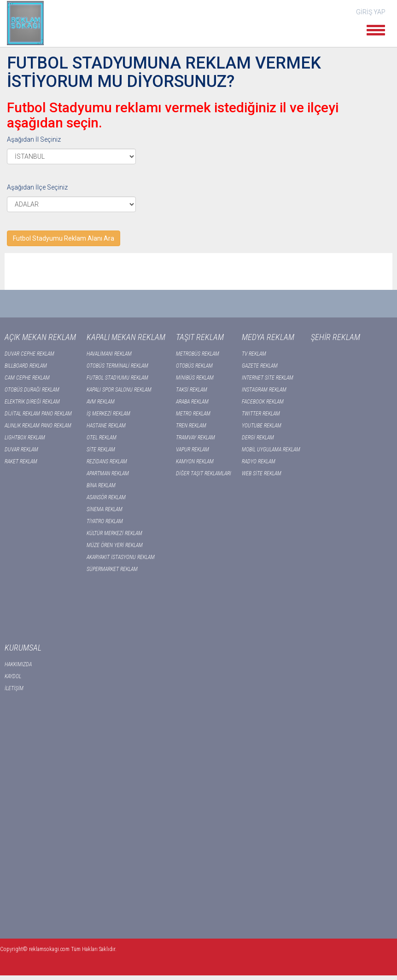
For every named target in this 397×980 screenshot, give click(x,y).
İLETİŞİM (14, 688)
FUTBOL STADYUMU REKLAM (117, 378)
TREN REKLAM (191, 426)
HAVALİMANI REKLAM (109, 354)
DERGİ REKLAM (258, 438)
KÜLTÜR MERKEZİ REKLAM (114, 533)
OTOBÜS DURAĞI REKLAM (32, 390)
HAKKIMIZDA (18, 664)
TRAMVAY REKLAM (196, 438)
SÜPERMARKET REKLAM (112, 569)
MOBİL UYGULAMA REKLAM (271, 450)
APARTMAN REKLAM (108, 473)
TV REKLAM (254, 354)
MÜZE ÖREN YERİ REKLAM (115, 545)
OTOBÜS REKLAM (194, 366)
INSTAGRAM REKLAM (264, 390)
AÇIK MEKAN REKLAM (40, 337)
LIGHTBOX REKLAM (25, 438)
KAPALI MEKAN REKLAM (126, 337)
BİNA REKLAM (101, 485)
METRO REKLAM (193, 414)
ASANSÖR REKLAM (106, 497)
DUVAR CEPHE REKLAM (29, 354)
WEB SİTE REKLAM (262, 473)
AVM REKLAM (101, 402)
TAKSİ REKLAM (192, 390)
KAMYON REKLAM (195, 461)
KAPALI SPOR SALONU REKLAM (119, 390)
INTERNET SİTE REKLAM (268, 378)
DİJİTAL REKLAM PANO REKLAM (38, 414)
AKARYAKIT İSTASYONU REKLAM (121, 557)
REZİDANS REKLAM (107, 461)
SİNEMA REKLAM (105, 509)
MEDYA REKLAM (268, 337)
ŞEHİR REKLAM (336, 337)
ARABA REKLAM (192, 402)
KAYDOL (13, 676)
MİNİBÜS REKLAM (195, 378)
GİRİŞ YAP (371, 12)
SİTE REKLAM (101, 450)
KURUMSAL (23, 648)
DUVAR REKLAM (21, 450)
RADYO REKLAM (259, 461)
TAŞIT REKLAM (200, 337)
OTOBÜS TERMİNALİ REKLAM (117, 366)
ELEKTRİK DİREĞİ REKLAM (32, 402)
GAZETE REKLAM (260, 366)
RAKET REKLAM (21, 461)
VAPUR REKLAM (193, 450)
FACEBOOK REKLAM (263, 402)
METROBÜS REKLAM (198, 354)
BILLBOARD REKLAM (26, 366)
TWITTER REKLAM (261, 414)
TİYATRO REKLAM (105, 521)
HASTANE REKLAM (106, 426)
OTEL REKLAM (102, 438)
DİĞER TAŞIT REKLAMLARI (204, 473)
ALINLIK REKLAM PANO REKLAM (38, 426)
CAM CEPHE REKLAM (27, 378)
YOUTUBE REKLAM (262, 426)
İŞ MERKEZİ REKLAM (108, 414)
